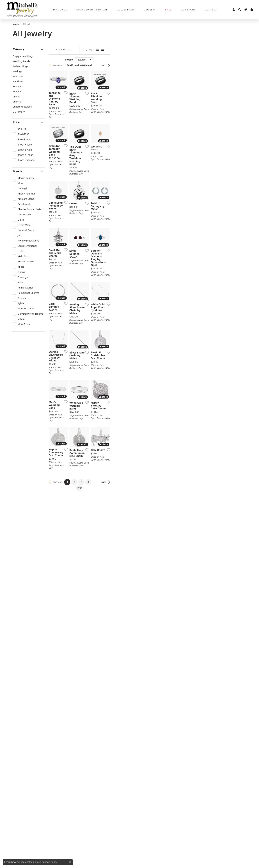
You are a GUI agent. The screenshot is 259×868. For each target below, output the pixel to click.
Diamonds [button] (60, 10)
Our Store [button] (188, 10)
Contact (211, 10)
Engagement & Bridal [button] (92, 10)
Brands (17, 171)
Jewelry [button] (150, 10)
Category (19, 49)
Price (16, 122)
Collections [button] (126, 10)
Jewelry (16, 24)
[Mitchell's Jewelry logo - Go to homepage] (22, 10)
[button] (234, 10)
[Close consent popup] (70, 862)
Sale (168, 10)
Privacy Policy (49, 862)
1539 (163, 738)
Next (240, 65)
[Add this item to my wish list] (111, 138)
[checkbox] (20, 129)
